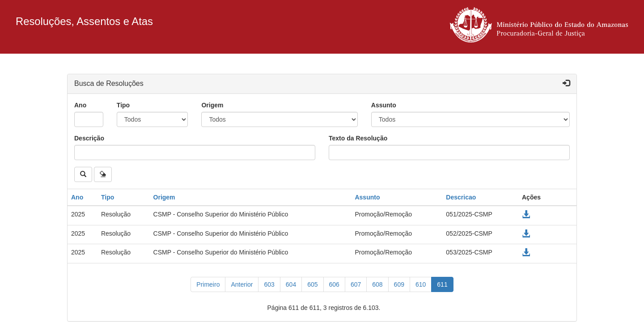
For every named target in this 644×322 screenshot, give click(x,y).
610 (421, 284)
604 (291, 284)
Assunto (384, 105)
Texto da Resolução (358, 138)
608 (377, 284)
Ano (80, 105)
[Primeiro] (208, 284)
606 (334, 284)
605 (312, 284)
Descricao (461, 197)
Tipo (123, 105)
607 (356, 284)
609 (399, 284)
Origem (212, 105)
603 (269, 284)
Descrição (89, 138)
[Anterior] (242, 284)
